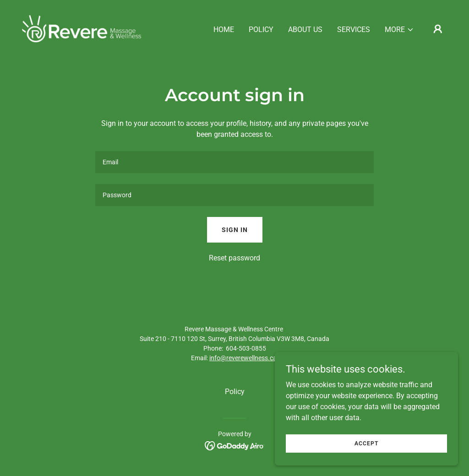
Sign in (235, 230)
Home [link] (224, 30)
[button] (399, 30)
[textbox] (234, 162)
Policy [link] (261, 30)
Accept (366, 443)
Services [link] (354, 30)
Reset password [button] (234, 258)
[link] (82, 28)
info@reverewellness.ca (243, 358)
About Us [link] (305, 30)
